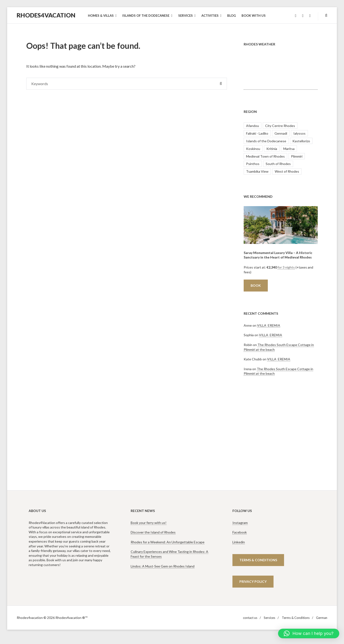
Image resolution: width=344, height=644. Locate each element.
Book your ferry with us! (149, 523)
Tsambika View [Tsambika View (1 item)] (257, 171)
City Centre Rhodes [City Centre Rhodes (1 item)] (280, 126)
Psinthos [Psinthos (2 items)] (253, 164)
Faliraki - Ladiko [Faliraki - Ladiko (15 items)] (257, 133)
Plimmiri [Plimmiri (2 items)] (297, 156)
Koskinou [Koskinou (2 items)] (253, 149)
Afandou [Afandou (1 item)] (253, 126)
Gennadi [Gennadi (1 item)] (281, 133)
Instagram (240, 523)
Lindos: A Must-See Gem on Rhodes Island (163, 566)
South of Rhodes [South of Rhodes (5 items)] (278, 164)
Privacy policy (253, 581)
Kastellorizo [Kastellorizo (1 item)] (301, 141)
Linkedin (239, 542)
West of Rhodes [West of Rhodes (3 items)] (287, 171)
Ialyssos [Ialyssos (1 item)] (299, 133)
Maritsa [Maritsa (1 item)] (289, 149)
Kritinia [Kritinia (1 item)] (272, 149)
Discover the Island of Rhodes (153, 532)
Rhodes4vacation (46, 15)
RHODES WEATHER (281, 72)
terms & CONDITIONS (258, 560)
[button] (309, 633)
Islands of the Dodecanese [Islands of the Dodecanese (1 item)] (266, 141)
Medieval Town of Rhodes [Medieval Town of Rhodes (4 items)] (265, 156)
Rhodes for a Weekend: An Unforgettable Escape (168, 542)
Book (256, 285)
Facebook (240, 532)
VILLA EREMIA (269, 325)
